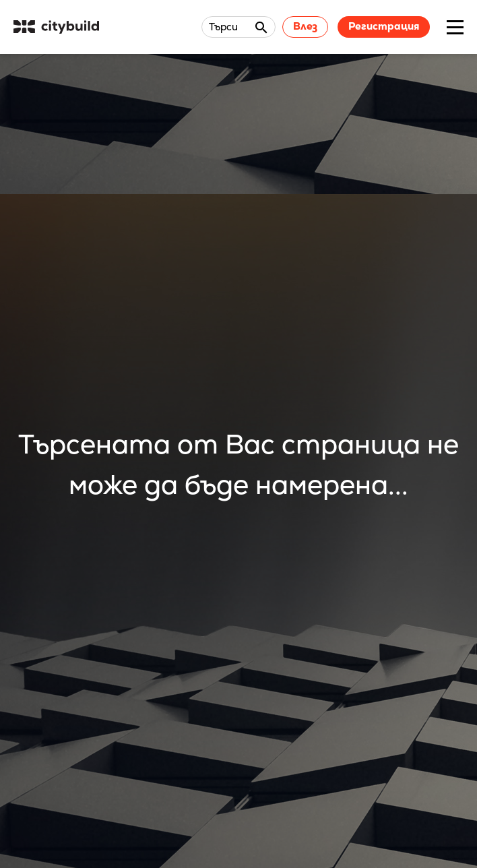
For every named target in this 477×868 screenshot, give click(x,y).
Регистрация (384, 26)
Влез (305, 26)
